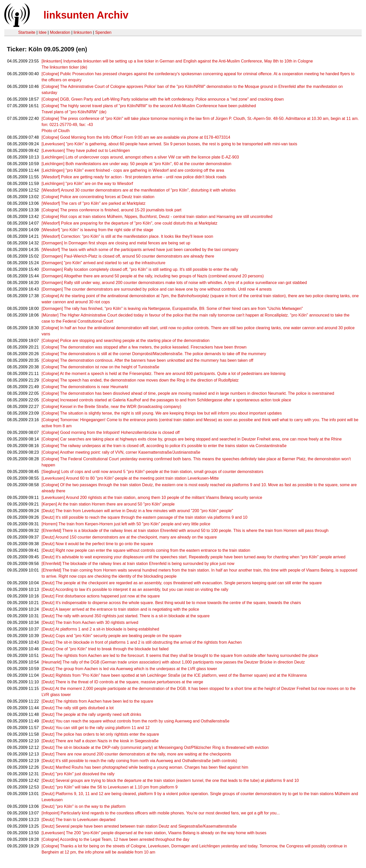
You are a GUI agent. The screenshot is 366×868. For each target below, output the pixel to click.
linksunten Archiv (86, 15)
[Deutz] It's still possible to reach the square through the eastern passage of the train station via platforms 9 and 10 (145, 517)
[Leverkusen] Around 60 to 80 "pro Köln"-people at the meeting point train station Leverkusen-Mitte (130, 478)
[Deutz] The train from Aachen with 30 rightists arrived (90, 622)
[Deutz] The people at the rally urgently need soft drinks (91, 714)
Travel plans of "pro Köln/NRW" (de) (74, 112)
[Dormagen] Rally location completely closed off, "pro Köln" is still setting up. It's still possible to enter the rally (140, 269)
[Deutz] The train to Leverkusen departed (79, 820)
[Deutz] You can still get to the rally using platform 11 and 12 (96, 728)
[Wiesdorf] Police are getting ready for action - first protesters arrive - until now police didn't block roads (134, 177)
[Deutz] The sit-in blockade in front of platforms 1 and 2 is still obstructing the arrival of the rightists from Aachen (142, 642)
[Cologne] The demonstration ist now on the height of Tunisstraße (101, 367)
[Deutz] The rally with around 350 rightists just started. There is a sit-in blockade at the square (126, 616)
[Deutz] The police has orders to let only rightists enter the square (100, 734)
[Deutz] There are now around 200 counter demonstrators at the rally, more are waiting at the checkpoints (136, 754)
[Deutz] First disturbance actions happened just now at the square (101, 596)
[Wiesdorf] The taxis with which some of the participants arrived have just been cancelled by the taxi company (140, 250)
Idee (43, 32)
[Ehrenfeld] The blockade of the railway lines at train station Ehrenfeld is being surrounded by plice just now (138, 564)
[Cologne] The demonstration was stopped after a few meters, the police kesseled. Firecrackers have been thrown (144, 347)
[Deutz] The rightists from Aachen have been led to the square (97, 701)
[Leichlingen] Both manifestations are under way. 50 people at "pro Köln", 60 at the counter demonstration (137, 164)
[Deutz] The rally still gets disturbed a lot (78, 708)
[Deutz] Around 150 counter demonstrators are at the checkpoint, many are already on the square (129, 537)
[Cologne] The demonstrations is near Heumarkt (85, 387)
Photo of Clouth (56, 131)
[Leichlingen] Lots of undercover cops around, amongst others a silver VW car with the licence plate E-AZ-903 (140, 157)
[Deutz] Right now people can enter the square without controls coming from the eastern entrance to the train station (146, 550)
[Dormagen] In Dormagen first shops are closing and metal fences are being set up (116, 243)
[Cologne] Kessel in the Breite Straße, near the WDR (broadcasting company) (112, 407)
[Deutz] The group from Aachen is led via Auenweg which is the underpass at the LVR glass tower (129, 669)
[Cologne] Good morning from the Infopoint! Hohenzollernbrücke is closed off (111, 432)
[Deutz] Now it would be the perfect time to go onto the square (97, 544)
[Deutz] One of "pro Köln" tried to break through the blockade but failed (105, 649)
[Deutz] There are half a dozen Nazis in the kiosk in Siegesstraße (100, 741)
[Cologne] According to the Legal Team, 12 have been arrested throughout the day (116, 839)
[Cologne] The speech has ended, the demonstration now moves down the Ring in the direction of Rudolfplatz (140, 380)
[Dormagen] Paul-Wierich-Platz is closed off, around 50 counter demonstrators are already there (128, 256)
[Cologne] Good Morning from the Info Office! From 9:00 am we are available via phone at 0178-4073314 (136, 137)
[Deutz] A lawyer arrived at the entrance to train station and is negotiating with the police (120, 609)
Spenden (103, 32)
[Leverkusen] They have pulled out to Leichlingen (86, 151)
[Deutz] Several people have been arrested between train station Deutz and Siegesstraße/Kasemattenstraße (139, 826)
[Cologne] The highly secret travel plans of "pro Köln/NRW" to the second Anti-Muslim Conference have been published (149, 106)
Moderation (60, 32)
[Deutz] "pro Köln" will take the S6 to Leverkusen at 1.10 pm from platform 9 (110, 787)
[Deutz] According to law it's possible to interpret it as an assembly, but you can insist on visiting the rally (135, 589)
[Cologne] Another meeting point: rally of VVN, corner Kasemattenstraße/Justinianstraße (121, 452)
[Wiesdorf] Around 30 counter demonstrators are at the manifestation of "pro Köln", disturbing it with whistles (139, 190)
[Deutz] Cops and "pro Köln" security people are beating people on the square (112, 636)
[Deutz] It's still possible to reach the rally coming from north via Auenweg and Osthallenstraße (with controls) (140, 761)
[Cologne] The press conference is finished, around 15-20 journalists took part (112, 210)
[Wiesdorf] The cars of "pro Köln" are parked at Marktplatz (94, 203)
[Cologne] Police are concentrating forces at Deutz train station (98, 197)
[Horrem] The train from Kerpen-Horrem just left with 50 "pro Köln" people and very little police (126, 524)
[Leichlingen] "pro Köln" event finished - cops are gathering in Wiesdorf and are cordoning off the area (133, 170)
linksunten (83, 32)
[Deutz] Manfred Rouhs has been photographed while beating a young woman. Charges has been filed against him (145, 767)
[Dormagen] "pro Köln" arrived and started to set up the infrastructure (104, 263)
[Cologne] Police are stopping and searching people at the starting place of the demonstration (126, 341)
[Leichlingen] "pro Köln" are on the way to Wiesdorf (87, 184)
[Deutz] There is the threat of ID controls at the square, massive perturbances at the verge (123, 682)
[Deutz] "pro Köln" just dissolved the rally (78, 774)
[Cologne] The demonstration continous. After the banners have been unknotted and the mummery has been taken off (148, 360)
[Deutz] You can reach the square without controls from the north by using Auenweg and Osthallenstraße (136, 721)
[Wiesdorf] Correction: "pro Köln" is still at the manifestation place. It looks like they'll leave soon (127, 236)
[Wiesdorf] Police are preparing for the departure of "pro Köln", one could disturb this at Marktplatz (130, 223)
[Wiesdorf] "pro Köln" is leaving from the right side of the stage (97, 230)
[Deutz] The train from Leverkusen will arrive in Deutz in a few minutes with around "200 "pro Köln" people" (137, 511)
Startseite (27, 32)
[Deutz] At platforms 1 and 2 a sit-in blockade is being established (100, 629)
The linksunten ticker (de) (65, 67)
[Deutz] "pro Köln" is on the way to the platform (84, 806)
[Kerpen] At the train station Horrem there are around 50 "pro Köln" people (108, 504)
